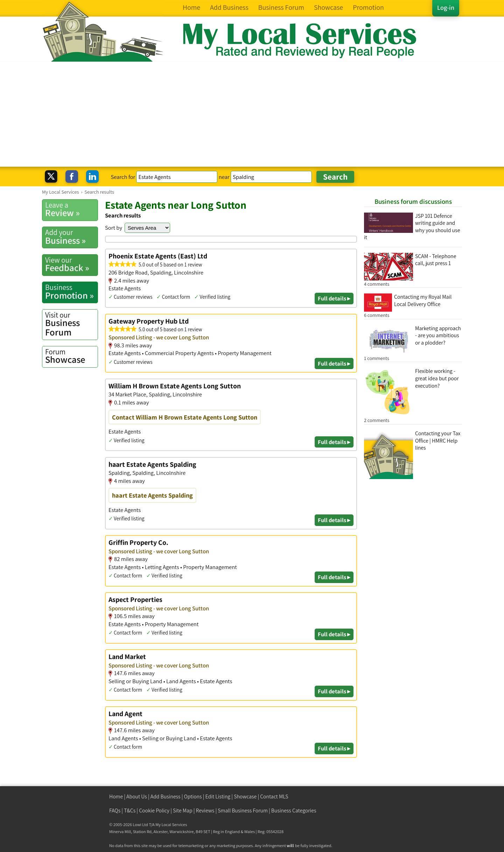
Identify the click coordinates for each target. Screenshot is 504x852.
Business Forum (71, 324)
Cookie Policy (154, 811)
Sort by (114, 228)
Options (193, 796)
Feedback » (71, 264)
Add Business (166, 796)
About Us (137, 796)
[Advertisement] (252, 114)
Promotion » (71, 292)
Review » (71, 209)
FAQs (115, 811)
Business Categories (294, 811)
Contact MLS (274, 796)
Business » (71, 237)
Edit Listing (218, 796)
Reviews (205, 811)
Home (116, 796)
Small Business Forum (243, 811)
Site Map (183, 811)
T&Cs (130, 811)
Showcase (71, 356)
